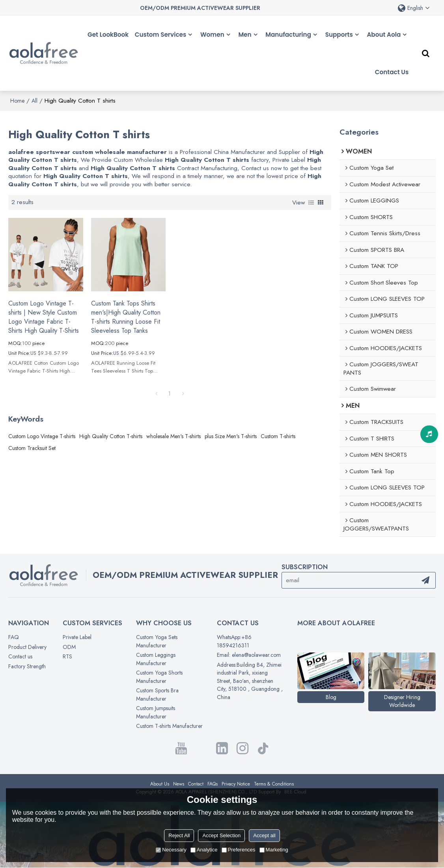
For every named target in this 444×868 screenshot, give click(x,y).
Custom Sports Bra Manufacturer (157, 695)
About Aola (384, 35)
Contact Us (392, 72)
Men (245, 35)
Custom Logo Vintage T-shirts (42, 436)
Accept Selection (221, 835)
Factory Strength (27, 666)
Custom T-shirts (278, 436)
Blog (331, 697)
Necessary (171, 850)
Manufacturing (288, 35)
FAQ (14, 637)
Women (212, 35)
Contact (196, 784)
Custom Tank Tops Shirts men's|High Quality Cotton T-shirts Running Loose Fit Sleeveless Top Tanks (126, 317)
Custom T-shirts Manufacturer (169, 726)
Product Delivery (27, 647)
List (311, 202)
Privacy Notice (236, 784)
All (35, 101)
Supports (339, 35)
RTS (67, 656)
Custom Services (161, 35)
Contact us (20, 656)
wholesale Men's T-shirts (173, 436)
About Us (160, 784)
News (179, 784)
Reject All (179, 835)
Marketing (274, 850)
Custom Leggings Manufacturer (156, 659)
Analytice (204, 850)
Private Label (77, 637)
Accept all (264, 835)
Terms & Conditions (274, 784)
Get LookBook (108, 35)
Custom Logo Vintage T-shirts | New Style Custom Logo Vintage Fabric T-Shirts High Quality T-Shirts (44, 317)
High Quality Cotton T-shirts (111, 436)
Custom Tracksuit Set (32, 448)
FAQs (213, 784)
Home (17, 101)
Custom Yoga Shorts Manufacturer (159, 677)
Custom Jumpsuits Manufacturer (156, 712)
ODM (69, 647)
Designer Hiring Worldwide (402, 701)
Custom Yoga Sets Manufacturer (157, 641)
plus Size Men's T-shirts (231, 436)
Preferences (239, 850)
